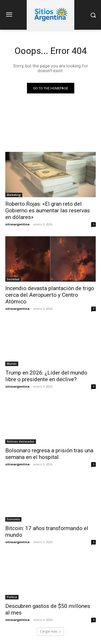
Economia (13, 519)
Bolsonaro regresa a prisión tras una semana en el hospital (49, 454)
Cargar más (50, 631)
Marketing (14, 195)
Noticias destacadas (21, 441)
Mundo (12, 364)
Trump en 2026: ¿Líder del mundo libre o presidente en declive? (46, 376)
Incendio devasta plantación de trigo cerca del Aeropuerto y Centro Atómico (50, 295)
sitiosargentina (17, 224)
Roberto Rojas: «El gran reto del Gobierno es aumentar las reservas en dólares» (48, 211)
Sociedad (13, 279)
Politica (12, 597)
